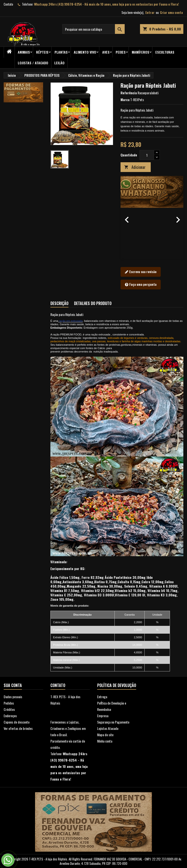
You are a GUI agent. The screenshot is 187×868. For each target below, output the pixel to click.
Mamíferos (140, 52)
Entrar (150, 12)
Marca (125, 100)
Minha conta (105, 741)
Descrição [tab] (59, 303)
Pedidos (9, 703)
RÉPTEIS (42, 52)
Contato (8, 4)
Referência (129, 93)
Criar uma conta (171, 12)
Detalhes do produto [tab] (93, 303)
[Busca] (93, 29)
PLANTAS (61, 52)
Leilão (59, 63)
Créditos (9, 709)
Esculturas (165, 52)
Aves (106, 52)
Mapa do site (105, 735)
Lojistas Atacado (108, 728)
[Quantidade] (147, 155)
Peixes (121, 52)
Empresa (103, 716)
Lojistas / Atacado (33, 63)
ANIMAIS (24, 52)
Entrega (102, 697)
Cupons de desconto (17, 722)
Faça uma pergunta (141, 285)
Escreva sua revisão (141, 272)
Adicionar (135, 167)
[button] (125, 217)
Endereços (10, 716)
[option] (152, 217)
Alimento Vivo (85, 52)
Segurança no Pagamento (113, 722)
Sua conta (13, 685)
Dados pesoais (13, 697)
